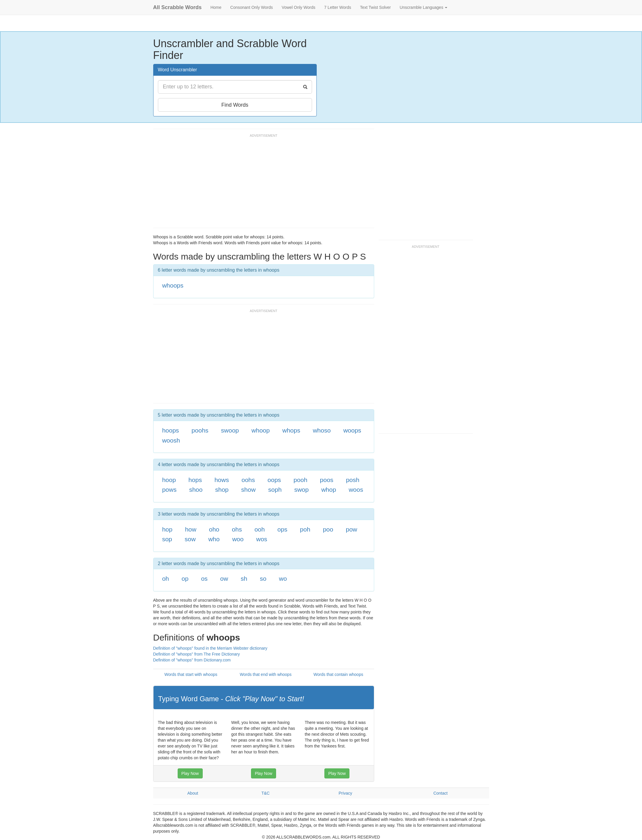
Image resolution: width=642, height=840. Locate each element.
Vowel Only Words (298, 7)
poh (305, 529)
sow (190, 539)
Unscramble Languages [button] (424, 7)
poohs (200, 430)
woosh (171, 440)
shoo (196, 490)
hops (195, 480)
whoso (322, 430)
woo (238, 539)
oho (214, 529)
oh (165, 579)
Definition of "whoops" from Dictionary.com (192, 660)
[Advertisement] (260, 184)
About (193, 793)
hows (222, 480)
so (263, 579)
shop (222, 490)
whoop (261, 430)
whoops (173, 285)
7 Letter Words (338, 7)
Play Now (190, 773)
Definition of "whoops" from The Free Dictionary (197, 654)
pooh (300, 480)
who (214, 539)
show (249, 490)
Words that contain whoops (338, 674)
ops (282, 529)
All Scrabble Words (178, 7)
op (185, 579)
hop (167, 529)
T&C (265, 793)
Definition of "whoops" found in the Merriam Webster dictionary (210, 648)
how (191, 529)
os (204, 579)
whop (329, 490)
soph (275, 490)
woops (352, 430)
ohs (237, 529)
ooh (260, 529)
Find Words (235, 105)
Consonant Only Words (252, 7)
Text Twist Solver (376, 7)
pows (169, 490)
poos (327, 480)
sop (167, 539)
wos (261, 539)
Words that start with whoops (191, 674)
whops (291, 430)
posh (353, 480)
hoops (170, 430)
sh (244, 579)
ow (224, 579)
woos (356, 490)
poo (328, 529)
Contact (440, 793)
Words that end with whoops (266, 674)
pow (352, 529)
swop (302, 490)
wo (283, 579)
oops (274, 480)
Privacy (345, 793)
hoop (169, 480)
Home (216, 7)
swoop (230, 430)
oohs (248, 480)
